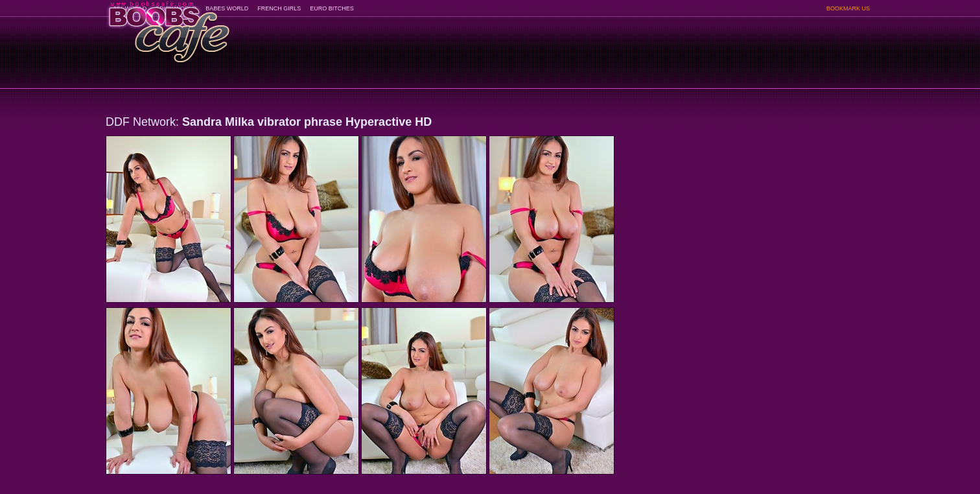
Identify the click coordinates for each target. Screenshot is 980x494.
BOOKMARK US (848, 8)
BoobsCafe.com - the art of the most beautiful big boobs (168, 28)
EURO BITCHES (332, 8)
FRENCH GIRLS (279, 8)
